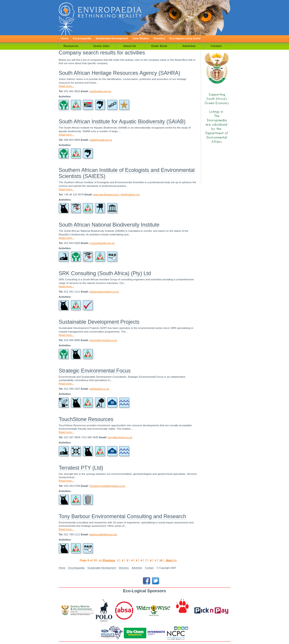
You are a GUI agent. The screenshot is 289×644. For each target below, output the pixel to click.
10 (161, 560)
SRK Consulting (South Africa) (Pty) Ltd (105, 273)
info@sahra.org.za (100, 91)
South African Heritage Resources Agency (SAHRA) (119, 73)
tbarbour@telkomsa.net (103, 534)
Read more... (66, 86)
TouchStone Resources (86, 419)
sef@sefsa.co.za (99, 389)
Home (65, 38)
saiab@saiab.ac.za (101, 140)
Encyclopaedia (82, 38)
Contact (149, 568)
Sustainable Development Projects (99, 322)
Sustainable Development (112, 38)
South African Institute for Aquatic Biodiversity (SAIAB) (122, 122)
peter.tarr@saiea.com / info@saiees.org (117, 194)
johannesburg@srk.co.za (104, 292)
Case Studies (141, 38)
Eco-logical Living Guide (185, 38)
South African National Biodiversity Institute (109, 225)
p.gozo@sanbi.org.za (102, 243)
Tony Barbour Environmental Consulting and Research (122, 516)
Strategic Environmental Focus (95, 371)
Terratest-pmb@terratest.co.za (107, 486)
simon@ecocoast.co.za (103, 340)
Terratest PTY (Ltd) (81, 468)
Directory (159, 38)
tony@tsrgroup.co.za (120, 437)
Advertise (137, 568)
